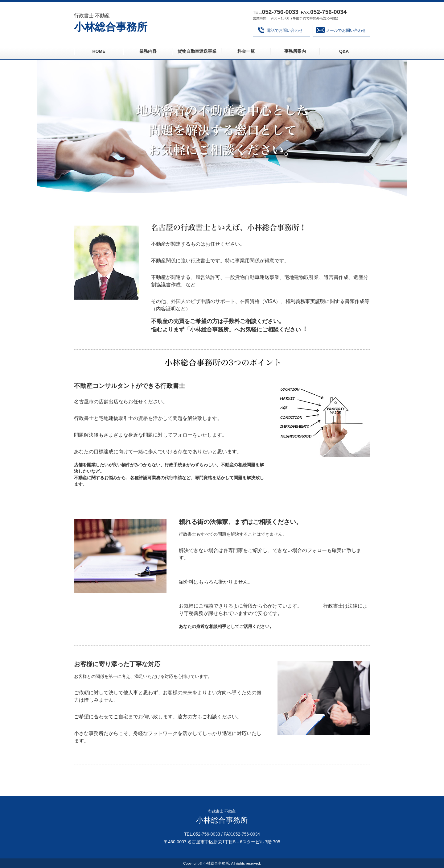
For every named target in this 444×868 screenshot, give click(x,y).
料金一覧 (246, 51)
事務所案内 (295, 51)
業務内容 (148, 51)
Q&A (344, 51)
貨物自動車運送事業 (197, 51)
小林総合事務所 (111, 27)
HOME (99, 51)
